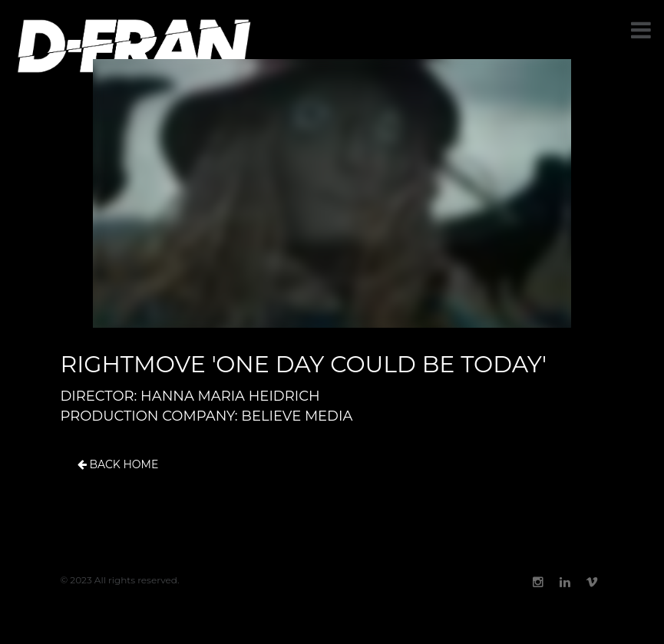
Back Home (118, 465)
